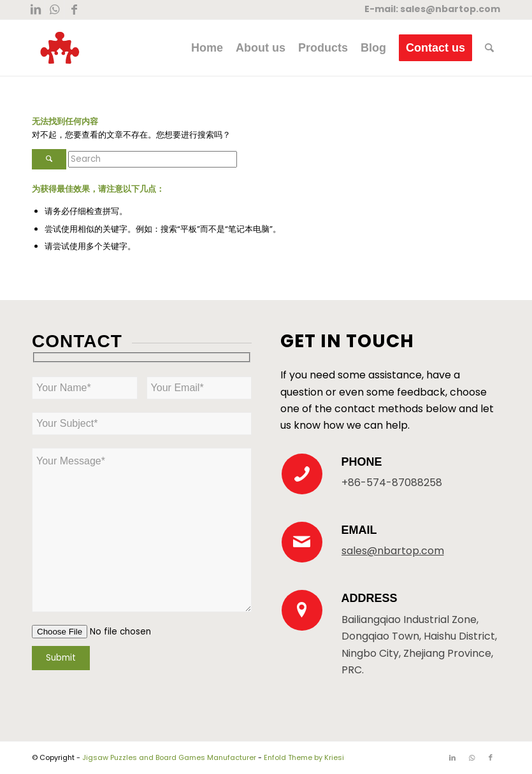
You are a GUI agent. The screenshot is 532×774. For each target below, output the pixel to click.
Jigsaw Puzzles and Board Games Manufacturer (169, 757)
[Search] (489, 48)
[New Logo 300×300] (60, 48)
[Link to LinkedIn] (35, 10)
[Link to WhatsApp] (54, 10)
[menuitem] (207, 48)
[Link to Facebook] (74, 10)
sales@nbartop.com (450, 9)
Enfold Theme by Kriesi (304, 757)
